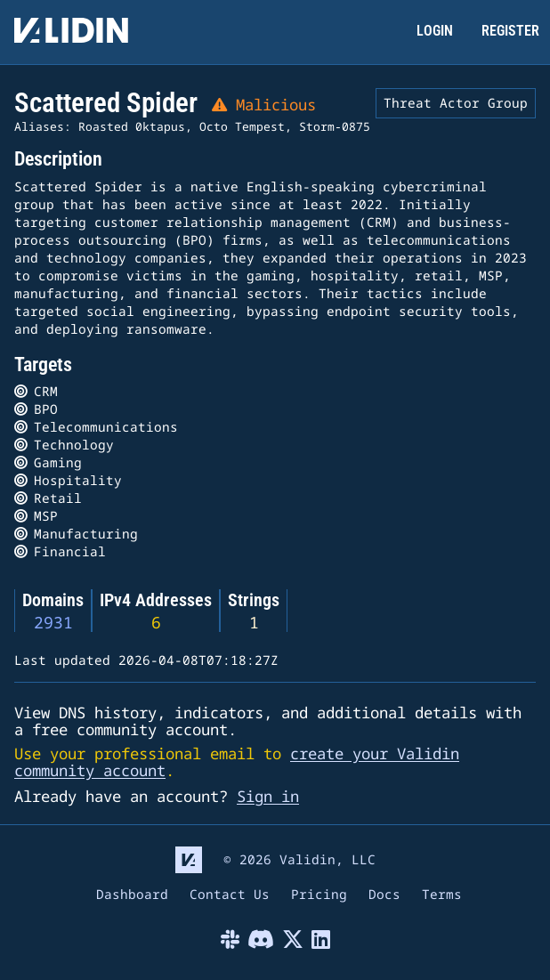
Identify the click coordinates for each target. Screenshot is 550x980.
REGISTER (510, 31)
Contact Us (230, 895)
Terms (442, 895)
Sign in (268, 796)
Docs (384, 895)
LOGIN (435, 31)
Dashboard (132, 895)
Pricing (319, 895)
